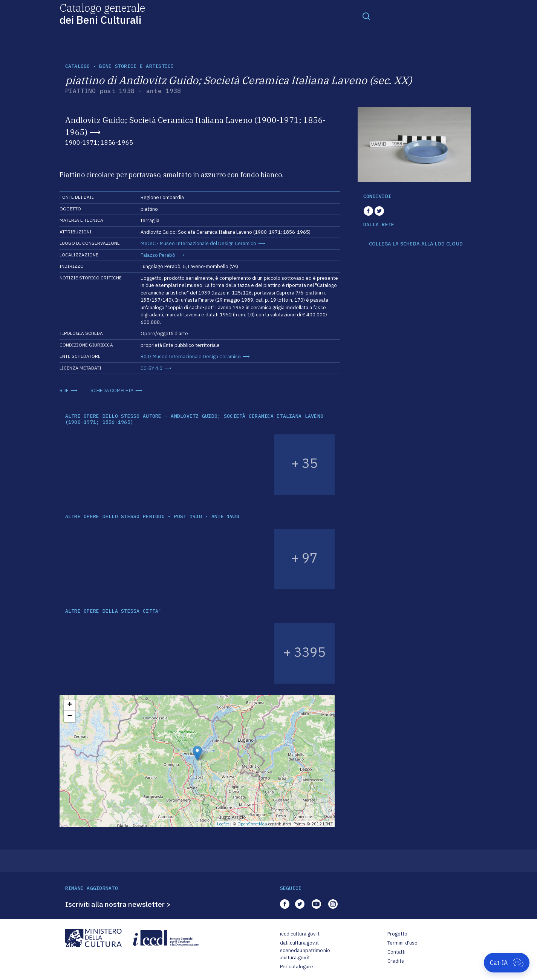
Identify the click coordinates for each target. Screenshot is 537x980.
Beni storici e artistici (136, 66)
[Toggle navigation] (366, 16)
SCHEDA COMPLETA (112, 390)
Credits (396, 961)
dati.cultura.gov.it (299, 943)
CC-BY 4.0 (151, 368)
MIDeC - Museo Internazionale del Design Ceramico (198, 243)
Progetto (398, 934)
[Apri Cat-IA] (507, 963)
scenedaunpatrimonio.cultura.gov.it (305, 954)
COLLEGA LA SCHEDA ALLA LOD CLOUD (416, 244)
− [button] (70, 716)
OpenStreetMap (252, 824)
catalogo (78, 66)
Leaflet (223, 824)
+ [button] (70, 705)
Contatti (397, 952)
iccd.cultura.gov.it (300, 934)
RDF (64, 390)
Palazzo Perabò (158, 255)
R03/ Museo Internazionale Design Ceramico (191, 357)
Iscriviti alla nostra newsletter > (118, 904)
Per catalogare (297, 967)
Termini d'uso (403, 943)
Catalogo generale (102, 13)
